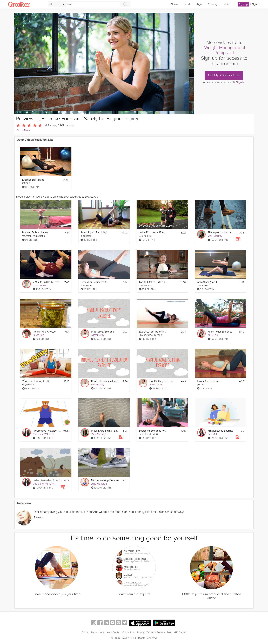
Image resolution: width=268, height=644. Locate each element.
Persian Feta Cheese (44, 332)
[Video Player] (104, 63)
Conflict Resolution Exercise (105, 381)
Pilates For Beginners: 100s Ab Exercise (95, 282)
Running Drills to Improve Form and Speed (36, 233)
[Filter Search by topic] (57, 4)
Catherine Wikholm (43, 434)
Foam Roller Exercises (220, 332)
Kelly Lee (213, 335)
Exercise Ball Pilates (33, 180)
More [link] (227, 4)
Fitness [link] (174, 4)
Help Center (113, 632)
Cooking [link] (213, 4)
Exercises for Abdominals (153, 332)
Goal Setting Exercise (161, 381)
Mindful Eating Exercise (220, 431)
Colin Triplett (40, 285)
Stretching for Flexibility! (93, 233)
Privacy (140, 632)
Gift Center (180, 632)
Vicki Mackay (215, 236)
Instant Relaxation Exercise (47, 480)
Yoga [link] (199, 4)
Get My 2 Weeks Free (224, 75)
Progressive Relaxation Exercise (47, 431)
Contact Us (128, 632)
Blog (170, 632)
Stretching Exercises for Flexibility (153, 431)
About (85, 632)
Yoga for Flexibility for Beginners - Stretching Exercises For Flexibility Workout (36, 381)
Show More (24, 130)
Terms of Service (156, 632)
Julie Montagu (99, 484)
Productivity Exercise (102, 332)
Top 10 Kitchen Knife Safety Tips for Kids (153, 282)
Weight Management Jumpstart (225, 50)
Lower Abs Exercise (208, 381)
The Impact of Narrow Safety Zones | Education (222, 233)
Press (94, 632)
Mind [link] (187, 4)
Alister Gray (98, 335)
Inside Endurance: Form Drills (153, 233)
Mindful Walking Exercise (105, 480)
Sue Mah (213, 434)
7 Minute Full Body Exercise (47, 282)
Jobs (102, 632)
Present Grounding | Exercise (105, 431)
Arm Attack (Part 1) (207, 282)
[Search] (93, 4)
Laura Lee (39, 335)
